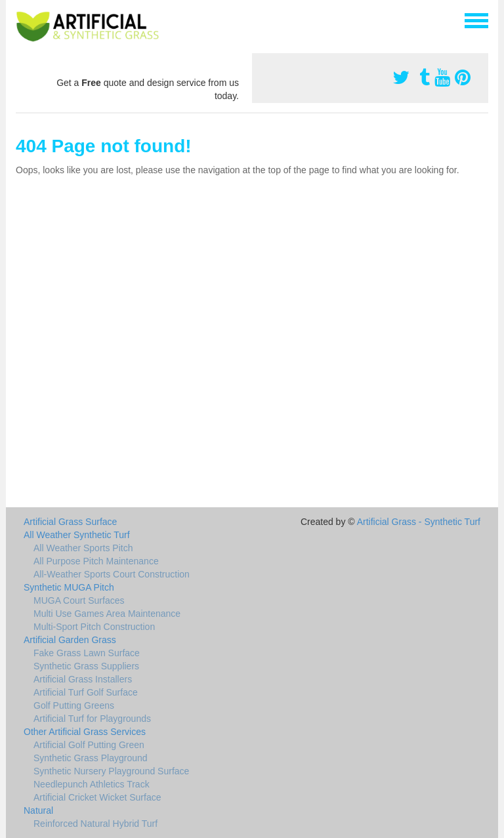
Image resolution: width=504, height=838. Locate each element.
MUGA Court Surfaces (79, 600)
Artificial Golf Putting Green (89, 745)
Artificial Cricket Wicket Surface (97, 797)
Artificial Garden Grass (70, 640)
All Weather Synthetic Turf (77, 535)
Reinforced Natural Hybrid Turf (95, 824)
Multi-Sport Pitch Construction (94, 627)
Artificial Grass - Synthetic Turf (419, 522)
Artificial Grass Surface (70, 522)
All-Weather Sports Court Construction (112, 574)
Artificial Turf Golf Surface (86, 692)
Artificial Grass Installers (83, 679)
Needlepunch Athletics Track (92, 784)
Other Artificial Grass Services (85, 732)
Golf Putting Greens (74, 705)
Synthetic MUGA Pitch (69, 587)
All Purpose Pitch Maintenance (96, 561)
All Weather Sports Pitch (83, 548)
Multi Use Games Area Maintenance (107, 614)
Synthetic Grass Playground (91, 758)
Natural (38, 810)
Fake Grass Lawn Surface (87, 653)
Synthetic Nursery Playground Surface (111, 771)
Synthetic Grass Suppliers (86, 666)
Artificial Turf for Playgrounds (92, 719)
